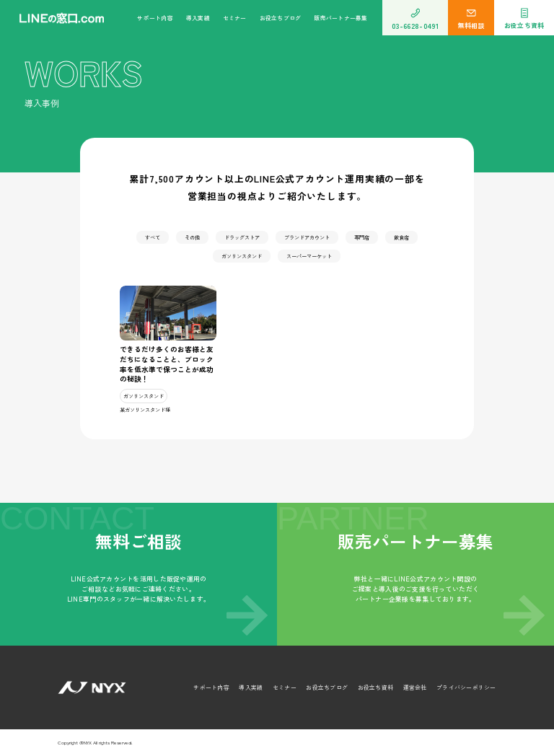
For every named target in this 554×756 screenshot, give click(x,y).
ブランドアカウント (307, 237)
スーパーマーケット (309, 256)
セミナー (235, 18)
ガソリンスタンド (242, 256)
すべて (153, 237)
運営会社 (415, 687)
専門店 (362, 237)
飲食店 (401, 237)
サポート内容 (155, 18)
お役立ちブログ (281, 18)
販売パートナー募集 (340, 18)
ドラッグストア (242, 237)
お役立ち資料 (376, 687)
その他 (192, 237)
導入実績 (198, 18)
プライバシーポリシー (466, 687)
